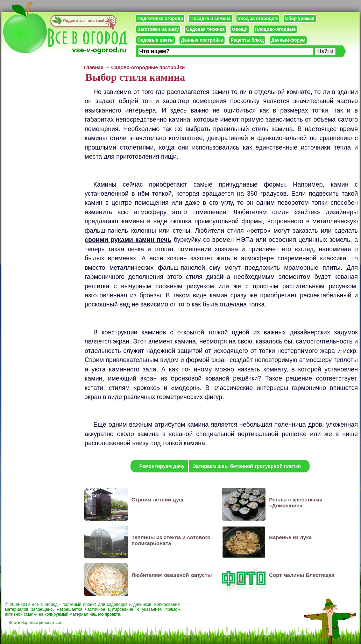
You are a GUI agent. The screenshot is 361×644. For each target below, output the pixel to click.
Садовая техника (205, 29)
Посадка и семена (210, 18)
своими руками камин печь (128, 240)
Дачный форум (288, 40)
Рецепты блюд (247, 40)
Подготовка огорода (160, 18)
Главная (94, 67)
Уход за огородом (258, 18)
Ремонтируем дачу (162, 466)
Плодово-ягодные (275, 29)
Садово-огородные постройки (148, 67)
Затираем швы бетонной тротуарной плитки (247, 466)
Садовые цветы (155, 40)
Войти (14, 623)
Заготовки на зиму (158, 29)
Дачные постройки (202, 40)
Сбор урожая (300, 18)
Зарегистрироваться (41, 623)
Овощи (240, 29)
